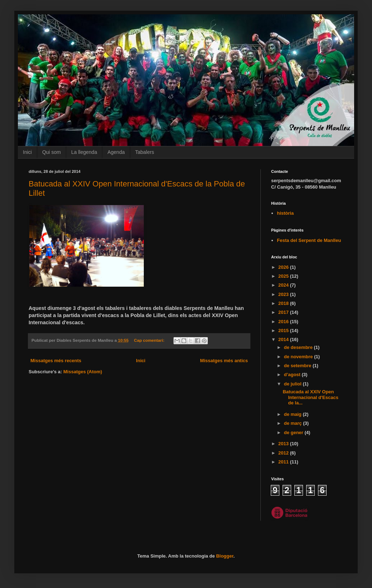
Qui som (52, 152)
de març (293, 423)
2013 (284, 444)
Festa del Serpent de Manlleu (309, 240)
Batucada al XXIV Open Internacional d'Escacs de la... (310, 397)
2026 (284, 267)
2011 (284, 462)
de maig (293, 414)
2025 (284, 276)
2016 (284, 322)
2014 (284, 339)
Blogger (225, 556)
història (285, 213)
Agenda (116, 152)
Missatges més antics (224, 361)
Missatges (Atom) (83, 372)
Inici (27, 152)
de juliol (293, 384)
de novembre (299, 357)
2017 (284, 312)
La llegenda (84, 152)
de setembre (298, 366)
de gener (294, 433)
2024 (284, 285)
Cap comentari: (150, 340)
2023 (284, 294)
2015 (284, 331)
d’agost (293, 375)
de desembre (299, 347)
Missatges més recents (56, 361)
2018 (284, 303)
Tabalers (145, 152)
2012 (284, 453)
